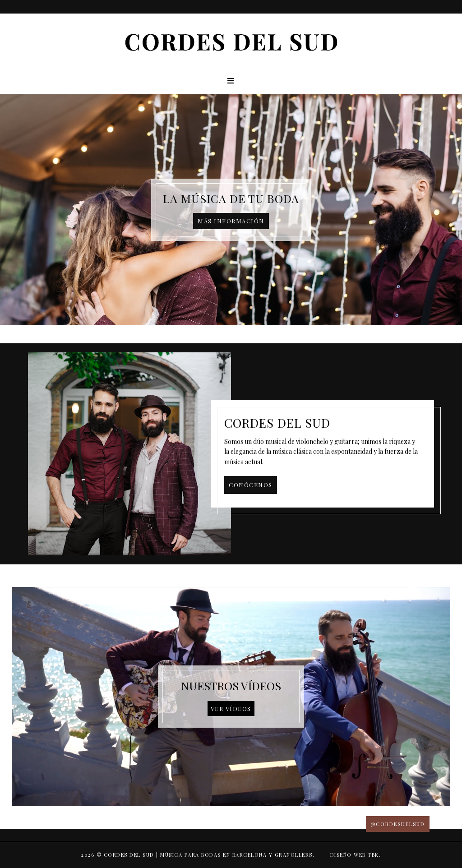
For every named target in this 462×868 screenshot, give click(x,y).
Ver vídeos (231, 709)
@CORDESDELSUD (398, 824)
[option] (231, 210)
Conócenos (251, 485)
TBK (373, 855)
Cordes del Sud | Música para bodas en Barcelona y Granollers (208, 855)
